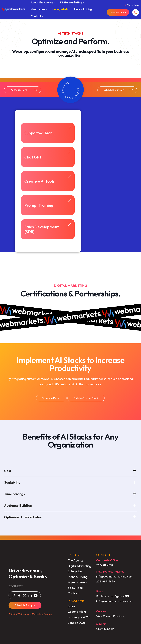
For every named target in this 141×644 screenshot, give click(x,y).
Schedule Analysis (25, 605)
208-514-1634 (105, 565)
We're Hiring (133, 5)
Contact (73, 593)
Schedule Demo (118, 12)
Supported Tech (48, 131)
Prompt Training (48, 203)
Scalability (70, 482)
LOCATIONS (76, 601)
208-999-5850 (106, 581)
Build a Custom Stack (86, 398)
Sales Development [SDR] (48, 228)
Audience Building (70, 505)
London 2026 (77, 623)
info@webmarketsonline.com (114, 576)
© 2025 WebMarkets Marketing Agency (30, 614)
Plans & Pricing (78, 577)
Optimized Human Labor (70, 517)
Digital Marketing (79, 566)
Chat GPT (48, 155)
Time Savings (70, 493)
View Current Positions (110, 616)
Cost (70, 470)
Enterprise (75, 571)
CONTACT (103, 555)
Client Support (105, 629)
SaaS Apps (75, 588)
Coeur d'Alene (77, 612)
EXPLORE (74, 555)
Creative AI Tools (48, 179)
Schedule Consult (118, 90)
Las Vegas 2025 (79, 617)
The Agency (76, 560)
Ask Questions (24, 90)
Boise (71, 606)
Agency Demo (77, 582)
